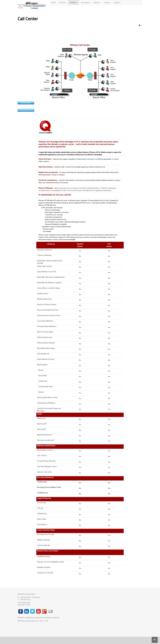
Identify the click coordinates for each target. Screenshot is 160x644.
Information (85, 2)
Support (117, 2)
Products (74, 2)
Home (54, 2)
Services (63, 2)
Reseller (97, 2)
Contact (107, 2)
